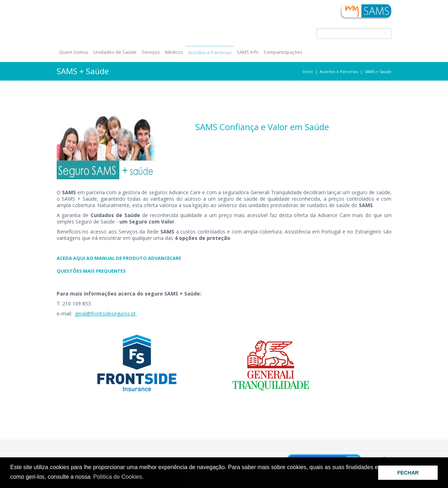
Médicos (174, 52)
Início (308, 71)
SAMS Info (248, 52)
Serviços (151, 52)
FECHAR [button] (408, 473)
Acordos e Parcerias (210, 52)
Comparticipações (283, 52)
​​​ (224, 258)
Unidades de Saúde (115, 52)
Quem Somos (74, 52)
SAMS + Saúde (378, 71)
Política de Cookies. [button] (118, 477)
